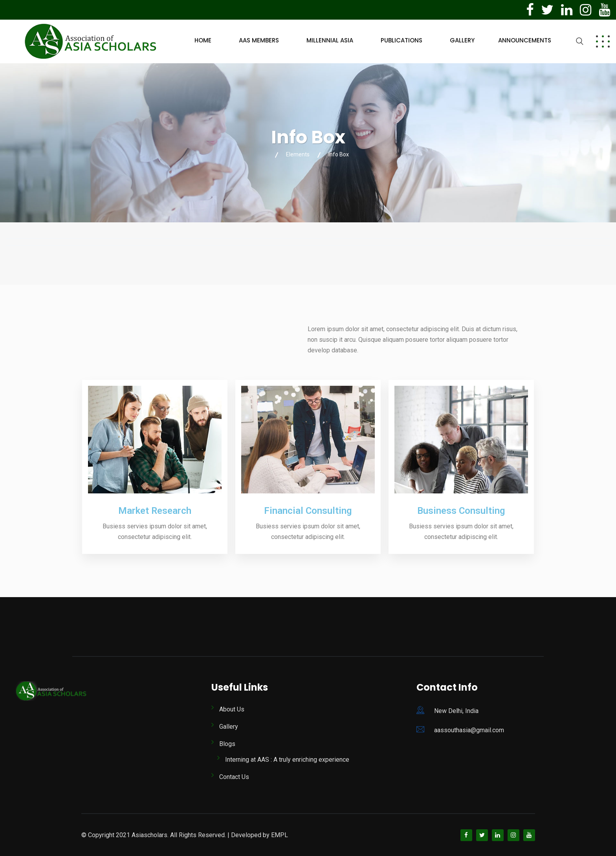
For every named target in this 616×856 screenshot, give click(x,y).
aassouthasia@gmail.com (469, 730)
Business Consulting (461, 511)
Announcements (525, 40)
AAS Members (259, 40)
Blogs (227, 744)
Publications (401, 40)
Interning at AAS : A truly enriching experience (287, 760)
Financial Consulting (308, 511)
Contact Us (234, 777)
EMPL (280, 835)
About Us (232, 709)
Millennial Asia (330, 40)
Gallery (462, 40)
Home (203, 40)
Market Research (155, 511)
